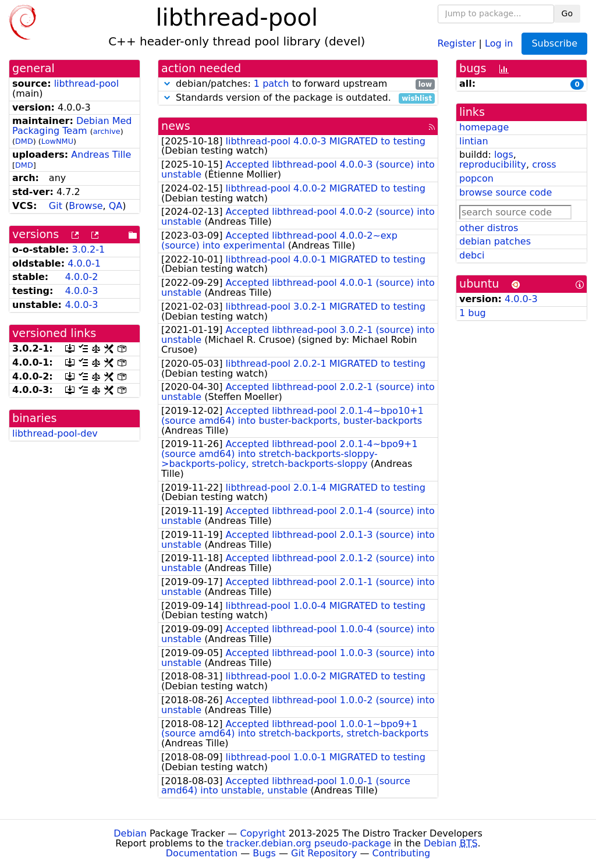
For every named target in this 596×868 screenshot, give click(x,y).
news (176, 126)
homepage (484, 127)
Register (457, 43)
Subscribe (554, 43)
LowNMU (57, 141)
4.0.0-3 (82, 291)
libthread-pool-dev (55, 433)
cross (544, 164)
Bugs (264, 853)
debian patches (495, 241)
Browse (86, 206)
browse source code (505, 192)
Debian (130, 833)
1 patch (271, 84)
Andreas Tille (101, 155)
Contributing (402, 853)
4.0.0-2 (82, 277)
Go (567, 13)
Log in (499, 43)
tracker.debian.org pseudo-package (309, 843)
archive (107, 131)
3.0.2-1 (89, 249)
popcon (476, 178)
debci (472, 255)
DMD (24, 141)
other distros (489, 228)
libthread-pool (86, 84)
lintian (474, 141)
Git (56, 206)
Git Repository (324, 853)
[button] (167, 84)
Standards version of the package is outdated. (298, 98)
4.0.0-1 (84, 263)
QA (116, 206)
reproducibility (493, 164)
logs (504, 155)
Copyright (262, 833)
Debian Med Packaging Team (72, 126)
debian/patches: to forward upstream (298, 84)
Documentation (202, 853)
